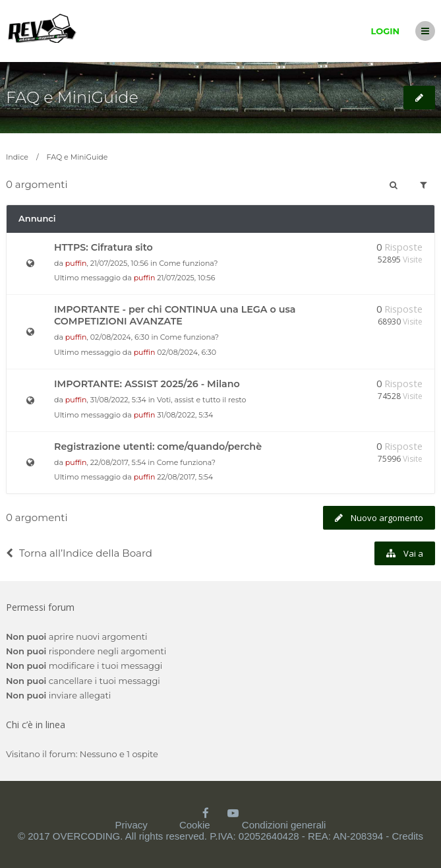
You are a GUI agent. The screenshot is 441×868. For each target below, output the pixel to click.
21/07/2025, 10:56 (186, 278)
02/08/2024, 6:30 (187, 352)
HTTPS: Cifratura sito (103, 247)
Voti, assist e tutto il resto (201, 400)
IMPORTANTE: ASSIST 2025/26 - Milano (147, 384)
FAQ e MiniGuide (72, 97)
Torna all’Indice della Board (79, 553)
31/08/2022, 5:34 (185, 415)
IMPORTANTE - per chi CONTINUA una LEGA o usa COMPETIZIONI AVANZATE (175, 315)
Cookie (195, 825)
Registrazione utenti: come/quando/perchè (158, 447)
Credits (407, 836)
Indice (17, 157)
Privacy (132, 825)
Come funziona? (188, 263)
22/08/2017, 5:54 (185, 477)
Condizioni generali (284, 825)
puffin (76, 263)
